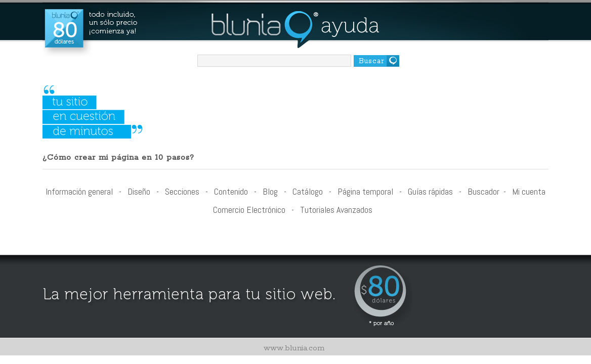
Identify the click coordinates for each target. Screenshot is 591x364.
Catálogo (308, 191)
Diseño (139, 191)
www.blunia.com (294, 348)
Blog (270, 191)
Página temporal (365, 191)
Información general (79, 191)
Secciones (182, 191)
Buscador (483, 191)
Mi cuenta (529, 191)
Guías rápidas (430, 191)
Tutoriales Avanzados (336, 210)
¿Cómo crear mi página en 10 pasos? (118, 157)
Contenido (231, 191)
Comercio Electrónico (249, 210)
